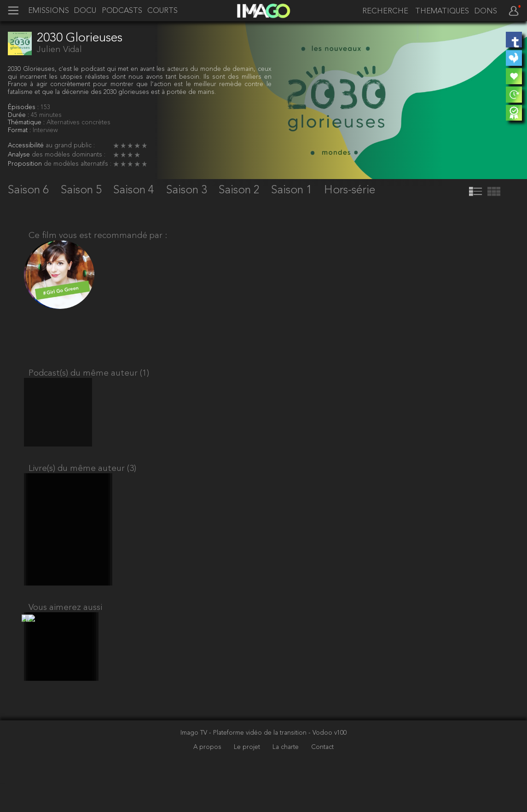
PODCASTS (122, 11)
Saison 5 (83, 190)
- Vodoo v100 (327, 763)
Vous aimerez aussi (65, 629)
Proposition (26, 164)
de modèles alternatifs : (78, 164)
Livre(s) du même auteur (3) (82, 482)
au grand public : (70, 146)
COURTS (162, 11)
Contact (322, 776)
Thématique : (27, 123)
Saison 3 (188, 190)
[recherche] (384, 12)
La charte (287, 776)
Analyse (20, 155)
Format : (20, 130)
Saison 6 (30, 190)
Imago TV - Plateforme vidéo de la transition (244, 763)
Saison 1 (293, 190)
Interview (45, 130)
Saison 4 (135, 190)
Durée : (19, 115)
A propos (208, 776)
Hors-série (350, 190)
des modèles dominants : (69, 155)
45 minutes (46, 115)
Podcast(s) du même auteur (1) (89, 378)
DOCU (85, 11)
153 (45, 107)
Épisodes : (24, 107)
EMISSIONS (49, 11)
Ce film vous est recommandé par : (98, 236)
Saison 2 (240, 190)
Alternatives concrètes (78, 123)
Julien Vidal (59, 50)
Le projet (248, 776)
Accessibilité (27, 146)
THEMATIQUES (442, 12)
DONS (486, 12)
